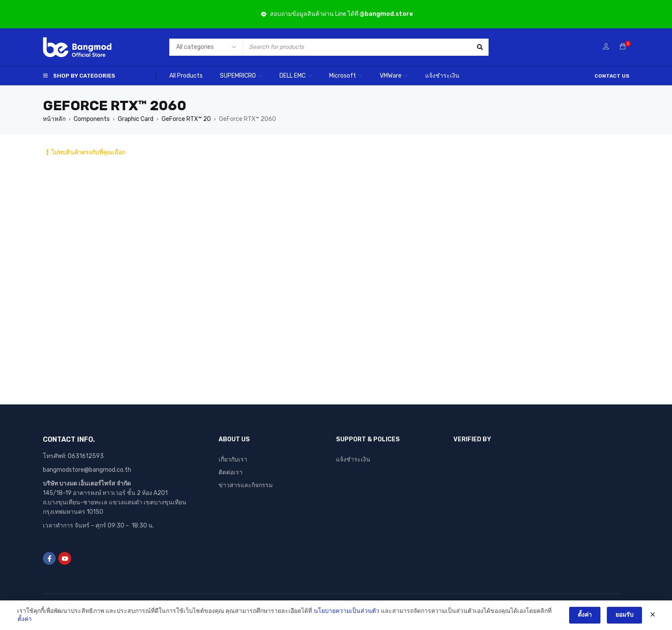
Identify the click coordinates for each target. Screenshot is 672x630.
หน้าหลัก (54, 119)
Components (92, 119)
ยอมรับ (624, 615)
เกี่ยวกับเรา (233, 460)
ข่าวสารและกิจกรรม (246, 485)
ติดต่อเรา (231, 472)
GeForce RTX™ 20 (186, 119)
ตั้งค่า (25, 619)
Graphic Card (136, 119)
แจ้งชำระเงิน (353, 460)
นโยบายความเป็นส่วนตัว (346, 611)
